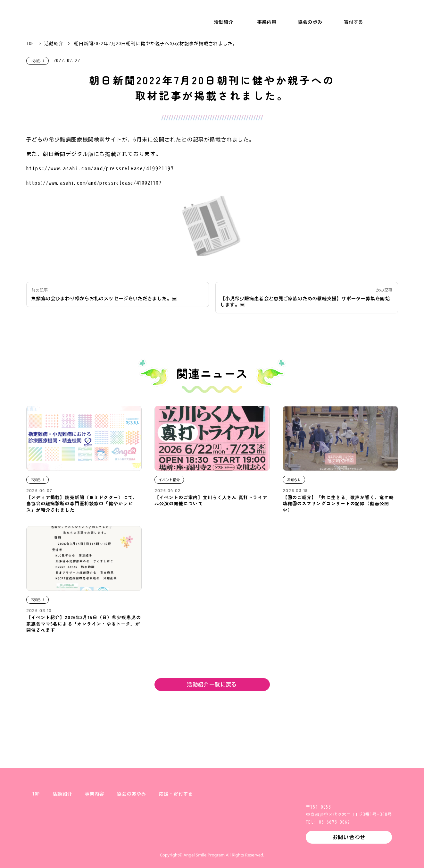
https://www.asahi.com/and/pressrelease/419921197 (100, 168)
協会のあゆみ (132, 794)
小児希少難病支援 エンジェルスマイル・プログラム (125, 16)
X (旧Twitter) (181, 840)
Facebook (222, 840)
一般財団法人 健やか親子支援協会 (38, 16)
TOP (30, 44)
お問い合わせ (349, 837)
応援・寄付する (176, 794)
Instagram (202, 840)
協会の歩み (310, 22)
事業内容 (267, 22)
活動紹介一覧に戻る (212, 685)
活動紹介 (224, 22)
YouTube (243, 840)
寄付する (353, 22)
